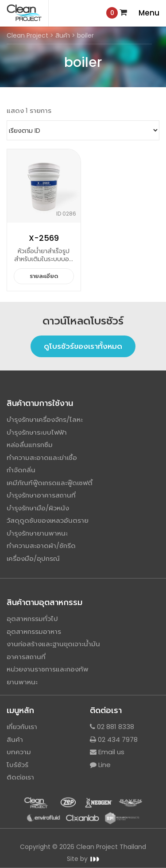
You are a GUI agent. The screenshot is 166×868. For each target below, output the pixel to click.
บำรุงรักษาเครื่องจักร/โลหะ (45, 419)
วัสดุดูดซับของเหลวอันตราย (48, 520)
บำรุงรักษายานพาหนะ (37, 533)
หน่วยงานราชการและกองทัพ (48, 669)
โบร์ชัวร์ (17, 765)
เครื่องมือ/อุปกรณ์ (33, 558)
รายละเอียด (44, 276)
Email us (107, 752)
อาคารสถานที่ (26, 657)
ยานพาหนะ (22, 682)
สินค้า (15, 739)
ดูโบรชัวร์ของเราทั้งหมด (83, 346)
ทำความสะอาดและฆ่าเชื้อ (42, 457)
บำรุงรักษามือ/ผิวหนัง (38, 508)
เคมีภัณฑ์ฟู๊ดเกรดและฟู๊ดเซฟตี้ (50, 483)
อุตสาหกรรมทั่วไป (32, 619)
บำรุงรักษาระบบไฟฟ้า (37, 432)
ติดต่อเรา (20, 777)
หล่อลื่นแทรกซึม (30, 445)
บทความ (19, 752)
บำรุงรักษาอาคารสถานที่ (41, 495)
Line (100, 765)
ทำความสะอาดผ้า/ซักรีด (41, 546)
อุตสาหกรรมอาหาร (34, 631)
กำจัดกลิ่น (21, 470)
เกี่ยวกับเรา (22, 727)
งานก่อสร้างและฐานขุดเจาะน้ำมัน (53, 644)
